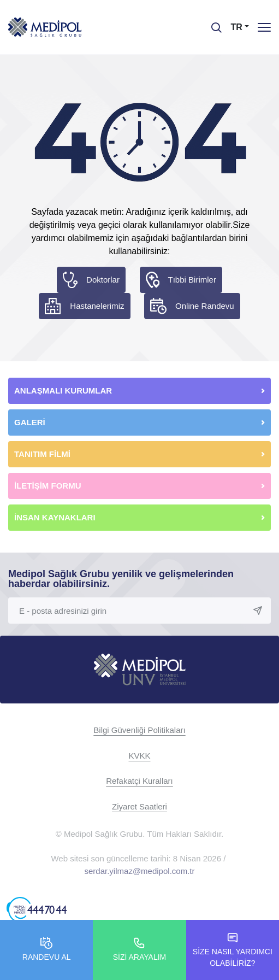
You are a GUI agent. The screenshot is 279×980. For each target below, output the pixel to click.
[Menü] (264, 27)
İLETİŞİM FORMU (48, 486)
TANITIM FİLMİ (42, 454)
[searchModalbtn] (212, 24)
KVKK (139, 756)
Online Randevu (205, 306)
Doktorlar (103, 280)
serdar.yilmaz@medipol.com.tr (140, 871)
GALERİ (30, 422)
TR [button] (237, 27)
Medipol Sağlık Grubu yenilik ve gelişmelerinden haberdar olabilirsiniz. (121, 579)
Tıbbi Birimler (192, 280)
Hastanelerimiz (97, 306)
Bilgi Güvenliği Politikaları (139, 730)
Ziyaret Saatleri (139, 806)
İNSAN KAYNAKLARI (56, 517)
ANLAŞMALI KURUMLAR (63, 391)
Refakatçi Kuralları (139, 781)
